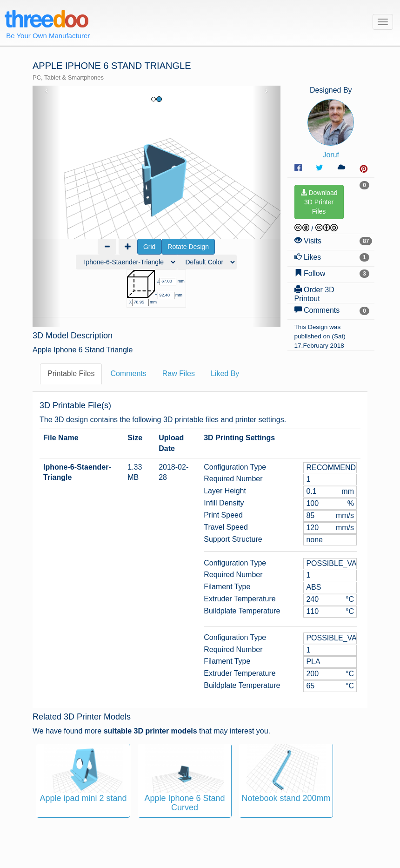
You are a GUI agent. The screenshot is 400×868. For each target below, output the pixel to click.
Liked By (225, 373)
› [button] (266, 90)
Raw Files (179, 373)
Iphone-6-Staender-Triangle (77, 472)
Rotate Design (188, 247)
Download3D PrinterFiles (319, 202)
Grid (149, 247)
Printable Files (71, 373)
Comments (128, 373)
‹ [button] (47, 90)
